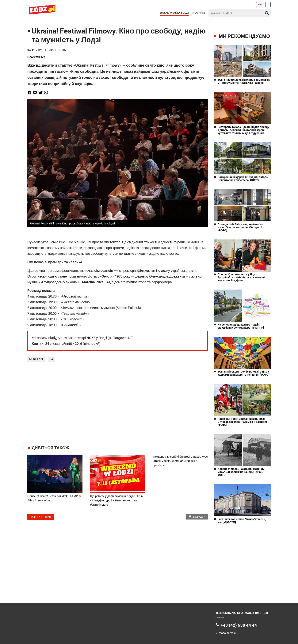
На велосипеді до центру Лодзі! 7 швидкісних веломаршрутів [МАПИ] (241, 326)
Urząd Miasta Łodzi (174, 13)
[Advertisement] (118, 404)
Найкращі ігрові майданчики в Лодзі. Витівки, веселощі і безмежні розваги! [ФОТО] (242, 422)
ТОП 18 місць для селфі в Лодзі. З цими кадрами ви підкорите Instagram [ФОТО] (243, 373)
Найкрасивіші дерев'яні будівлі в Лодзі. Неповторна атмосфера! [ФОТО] (243, 179)
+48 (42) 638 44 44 (239, 625)
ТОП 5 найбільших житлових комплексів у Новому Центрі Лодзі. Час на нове (244, 81)
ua (51, 359)
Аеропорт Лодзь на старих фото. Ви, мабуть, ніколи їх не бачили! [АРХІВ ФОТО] (241, 472)
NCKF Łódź (36, 359)
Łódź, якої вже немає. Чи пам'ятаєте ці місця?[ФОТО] (242, 521)
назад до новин (41, 517)
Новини (199, 13)
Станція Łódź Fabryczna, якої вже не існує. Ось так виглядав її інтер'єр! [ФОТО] (240, 227)
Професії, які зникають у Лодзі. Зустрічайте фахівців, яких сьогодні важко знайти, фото (241, 277)
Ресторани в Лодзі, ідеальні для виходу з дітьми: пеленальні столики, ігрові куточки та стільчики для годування (243, 130)
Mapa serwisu (228, 633)
